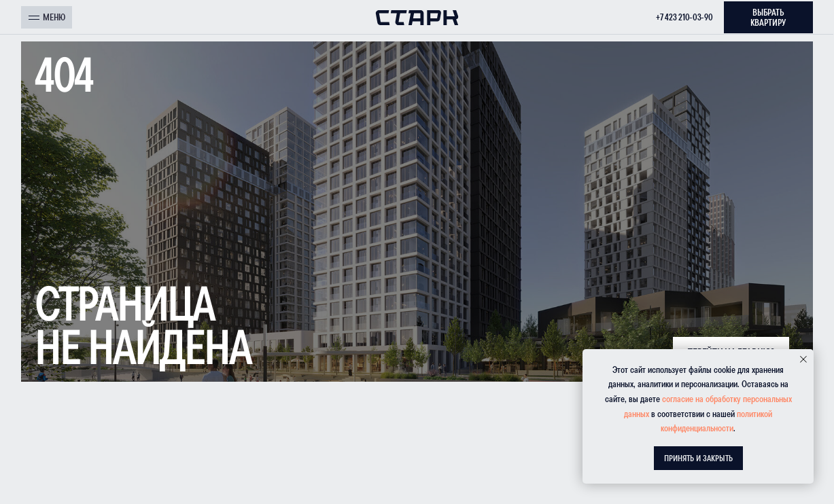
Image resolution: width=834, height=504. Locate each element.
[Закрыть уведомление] (803, 359)
